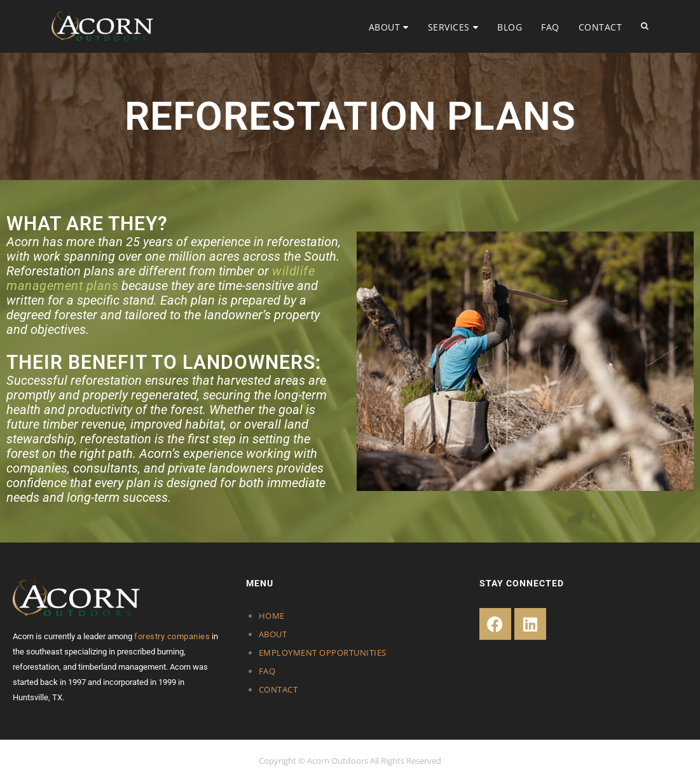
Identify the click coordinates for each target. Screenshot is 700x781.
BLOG (510, 27)
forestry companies (172, 636)
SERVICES (449, 27)
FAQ (550, 27)
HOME (272, 616)
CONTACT (600, 27)
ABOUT (385, 27)
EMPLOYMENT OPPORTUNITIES (323, 653)
